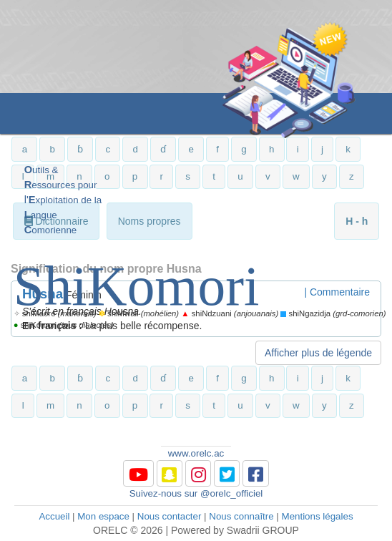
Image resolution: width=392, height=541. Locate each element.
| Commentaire (337, 292)
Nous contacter (170, 516)
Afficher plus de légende (318, 353)
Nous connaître (241, 516)
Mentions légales (318, 516)
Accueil (54, 516)
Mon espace (103, 516)
